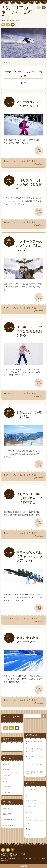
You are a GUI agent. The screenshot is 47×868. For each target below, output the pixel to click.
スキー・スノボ (12, 161)
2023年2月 (7, 781)
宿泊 (28, 161)
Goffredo (40, 164)
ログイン (6, 808)
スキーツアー (31, 806)
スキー (28, 795)
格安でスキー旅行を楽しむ (34, 742)
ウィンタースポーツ (33, 789)
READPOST (39, 151)
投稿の (7, 814)
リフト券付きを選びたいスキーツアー (34, 750)
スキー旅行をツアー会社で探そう (34, 773)
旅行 (36, 161)
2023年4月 (7, 770)
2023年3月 (7, 775)
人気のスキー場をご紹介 (9, 856)
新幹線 (28, 829)
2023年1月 (7, 787)
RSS (3, 25)
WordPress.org (8, 825)
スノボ (23, 161)
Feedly (8, 25)
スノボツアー (31, 818)
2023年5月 (7, 764)
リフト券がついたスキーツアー (34, 758)
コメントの (9, 820)
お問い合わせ (13, 25)
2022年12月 (7, 793)
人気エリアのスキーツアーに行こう (14, 854)
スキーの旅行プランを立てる (34, 765)
